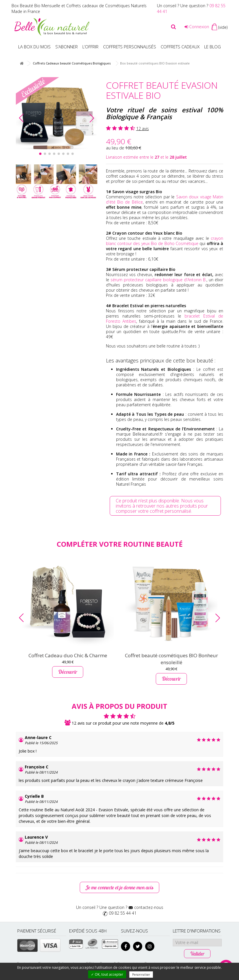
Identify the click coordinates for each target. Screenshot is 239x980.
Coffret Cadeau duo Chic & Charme (68, 655)
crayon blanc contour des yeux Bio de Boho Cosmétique (165, 241)
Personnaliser (141, 975)
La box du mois (34, 47)
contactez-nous (149, 907)
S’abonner (67, 47)
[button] (92, 118)
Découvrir (68, 672)
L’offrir (90, 47)
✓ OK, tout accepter (107, 974)
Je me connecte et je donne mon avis (119, 887)
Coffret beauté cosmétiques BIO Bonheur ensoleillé (171, 659)
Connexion (197, 27)
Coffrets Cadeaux (180, 47)
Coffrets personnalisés (130, 47)
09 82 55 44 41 (123, 913)
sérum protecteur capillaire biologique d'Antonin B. (159, 280)
